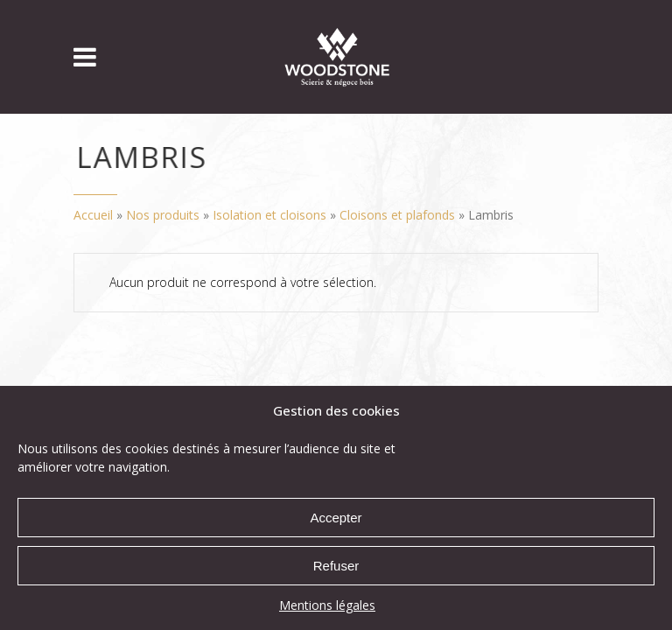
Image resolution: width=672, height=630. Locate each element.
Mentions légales (327, 605)
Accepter (336, 518)
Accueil (93, 215)
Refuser (336, 566)
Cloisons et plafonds (397, 215)
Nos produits (163, 215)
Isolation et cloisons (269, 215)
